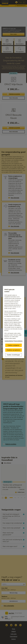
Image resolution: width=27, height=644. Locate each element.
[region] (14, 322)
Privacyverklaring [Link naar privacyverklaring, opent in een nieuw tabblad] (18, 341)
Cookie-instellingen (13, 355)
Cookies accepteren (13, 350)
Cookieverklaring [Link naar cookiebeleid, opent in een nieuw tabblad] (9, 341)
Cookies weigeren (13, 345)
